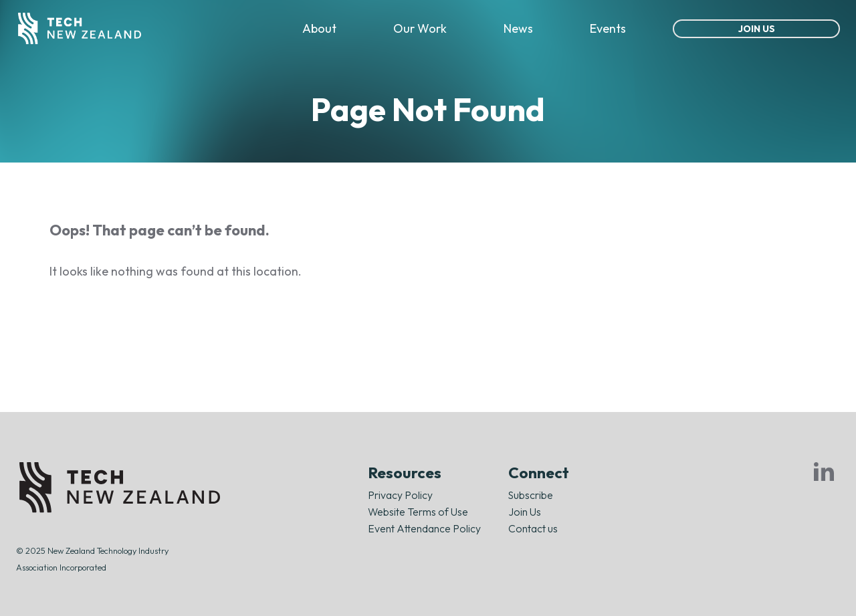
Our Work (420, 28)
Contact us (533, 528)
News (518, 28)
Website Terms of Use (418, 512)
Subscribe (531, 495)
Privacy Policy (400, 495)
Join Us (757, 29)
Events (608, 28)
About (319, 28)
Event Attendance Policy (424, 528)
